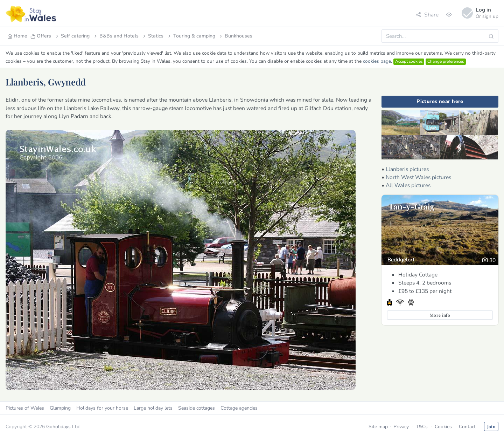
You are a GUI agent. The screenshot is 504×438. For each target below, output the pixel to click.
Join (491, 426)
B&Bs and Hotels (116, 36)
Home (17, 36)
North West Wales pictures (418, 177)
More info (440, 315)
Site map (378, 427)
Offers (41, 36)
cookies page (377, 61)
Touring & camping (191, 36)
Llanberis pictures (407, 169)
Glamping (60, 408)
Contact (467, 427)
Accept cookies (409, 61)
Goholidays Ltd (63, 427)
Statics (153, 36)
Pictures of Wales (25, 408)
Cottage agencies (239, 408)
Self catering (72, 36)
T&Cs (422, 427)
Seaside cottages (197, 408)
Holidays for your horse (102, 408)
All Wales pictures (408, 185)
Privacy (401, 427)
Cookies (443, 427)
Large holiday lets (153, 408)
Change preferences (446, 61)
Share (427, 15)
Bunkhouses (235, 36)
